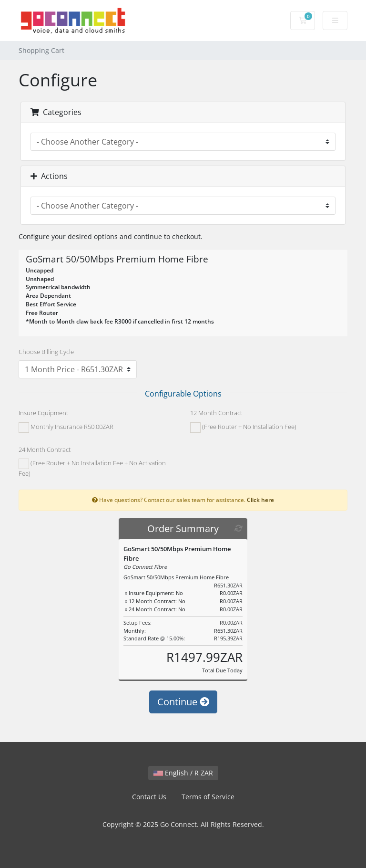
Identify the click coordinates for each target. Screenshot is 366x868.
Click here (260, 500)
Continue (183, 702)
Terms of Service (208, 797)
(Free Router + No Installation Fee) (243, 428)
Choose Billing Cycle (46, 352)
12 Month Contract (216, 413)
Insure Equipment (43, 413)
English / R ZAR (183, 773)
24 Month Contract (45, 450)
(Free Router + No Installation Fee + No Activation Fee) (92, 468)
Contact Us (149, 797)
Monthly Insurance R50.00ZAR (66, 428)
